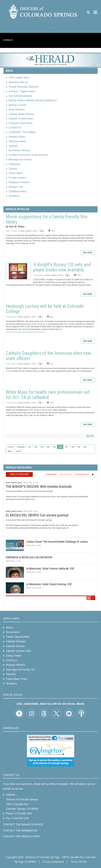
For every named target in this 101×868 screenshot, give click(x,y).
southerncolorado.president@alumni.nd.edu (25, 332)
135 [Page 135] (54, 447)
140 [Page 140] (85, 447)
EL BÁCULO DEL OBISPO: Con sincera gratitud (37, 515)
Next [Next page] (10, 451)
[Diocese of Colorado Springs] (43, 11)
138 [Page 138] (72, 447)
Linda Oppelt (38, 275)
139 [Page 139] (79, 447)
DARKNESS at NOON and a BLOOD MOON (29, 557)
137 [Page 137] (66, 447)
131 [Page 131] (29, 447)
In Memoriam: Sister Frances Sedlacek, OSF (50, 568)
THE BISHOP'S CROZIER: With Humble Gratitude (39, 486)
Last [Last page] (18, 451)
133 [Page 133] (42, 447)
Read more (88, 253)
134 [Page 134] (48, 447)
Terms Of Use (78, 862)
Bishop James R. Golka (14, 482)
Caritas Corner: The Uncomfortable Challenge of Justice (57, 541)
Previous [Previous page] (21, 447)
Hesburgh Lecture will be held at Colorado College (45, 309)
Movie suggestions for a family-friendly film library (47, 219)
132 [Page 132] (36, 447)
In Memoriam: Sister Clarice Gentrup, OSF (49, 584)
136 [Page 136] (60, 447)
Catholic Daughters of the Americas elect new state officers (48, 356)
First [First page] (11, 447)
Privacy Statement (53, 862)
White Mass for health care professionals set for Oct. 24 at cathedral (48, 395)
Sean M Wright (12, 231)
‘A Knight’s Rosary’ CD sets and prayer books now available (18, 271)
